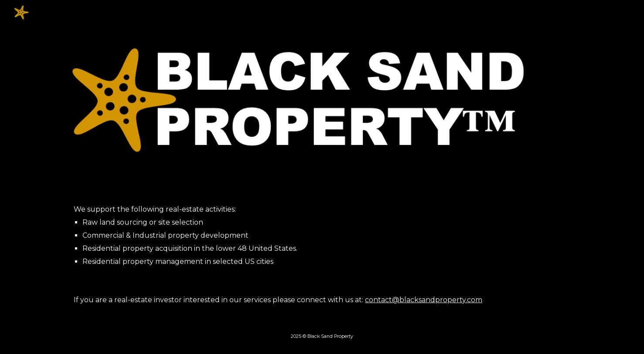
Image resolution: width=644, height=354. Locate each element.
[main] (322, 236)
